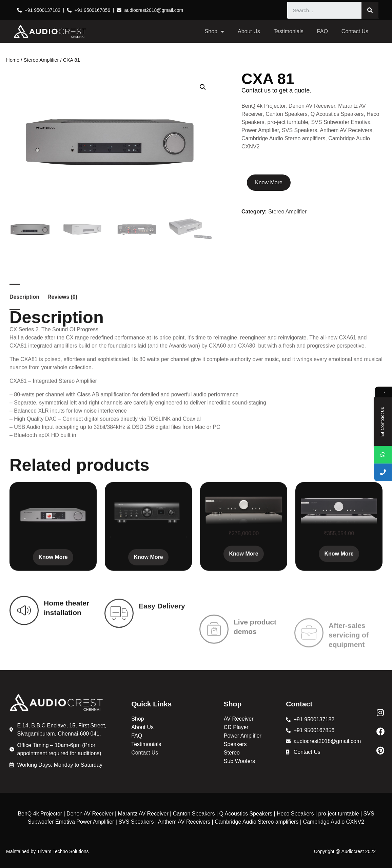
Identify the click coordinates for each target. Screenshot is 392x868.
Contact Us (355, 31)
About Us (249, 31)
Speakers (235, 744)
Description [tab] (24, 413)
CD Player (236, 727)
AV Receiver (239, 719)
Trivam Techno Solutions (63, 851)
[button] (203, 87)
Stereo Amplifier (41, 60)
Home (13, 60)
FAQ (322, 31)
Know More (269, 182)
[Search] (370, 10)
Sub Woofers (239, 761)
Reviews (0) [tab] (62, 413)
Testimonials (289, 31)
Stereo (232, 753)
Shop (214, 32)
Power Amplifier (243, 736)
